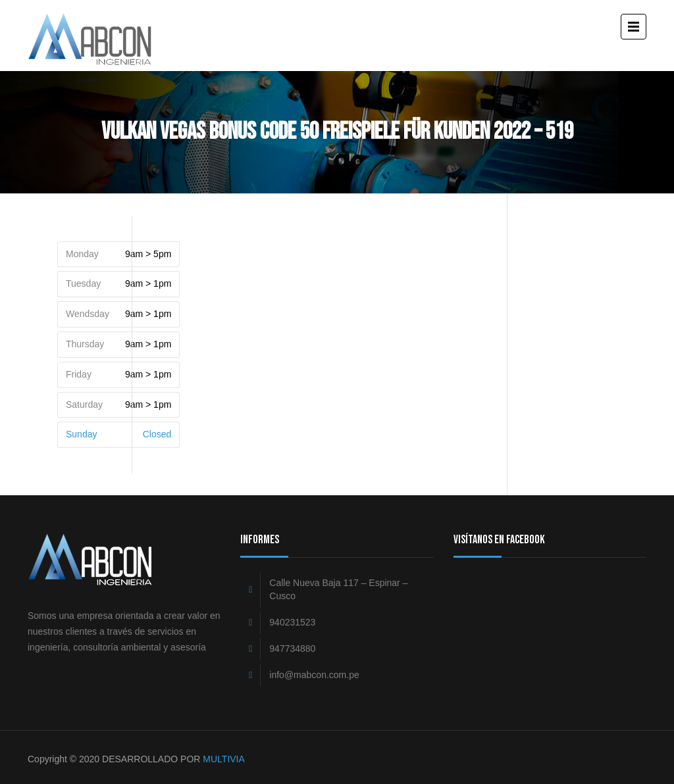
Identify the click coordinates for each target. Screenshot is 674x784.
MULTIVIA (224, 759)
